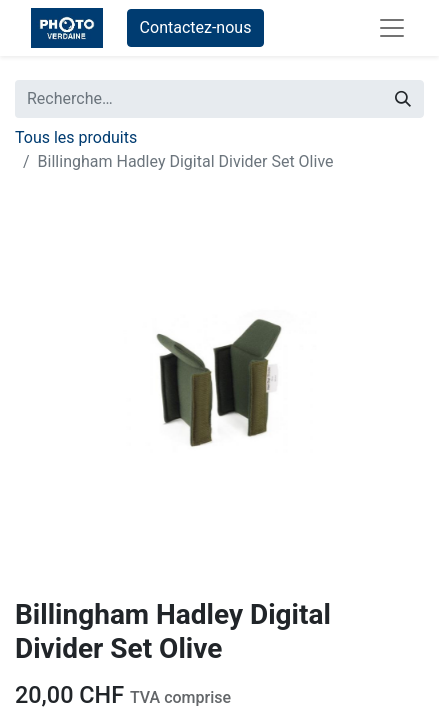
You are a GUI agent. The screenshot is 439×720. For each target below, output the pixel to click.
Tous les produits (76, 137)
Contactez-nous (196, 27)
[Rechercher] (403, 99)
